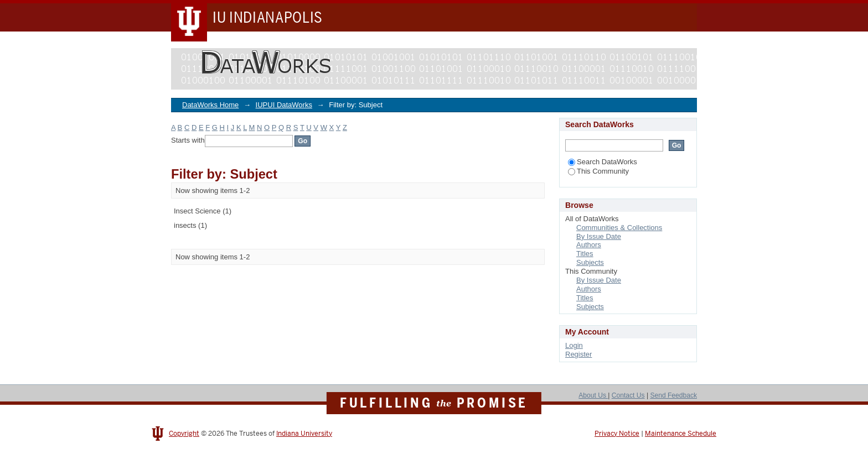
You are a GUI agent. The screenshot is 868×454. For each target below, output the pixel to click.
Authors (589, 245)
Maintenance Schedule (681, 434)
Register (578, 354)
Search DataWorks (603, 162)
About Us (593, 395)
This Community (598, 171)
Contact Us (628, 395)
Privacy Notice (617, 434)
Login (574, 345)
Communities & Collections (619, 228)
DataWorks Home (210, 105)
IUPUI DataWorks (284, 105)
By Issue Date (599, 236)
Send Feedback (673, 395)
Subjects (590, 262)
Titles (585, 254)
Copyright (184, 434)
